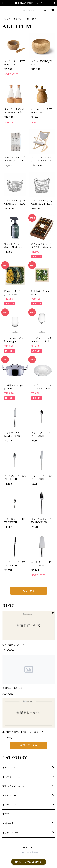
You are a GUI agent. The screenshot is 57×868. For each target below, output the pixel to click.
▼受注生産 (8, 823)
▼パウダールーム (11, 777)
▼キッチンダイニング (13, 786)
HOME (6, 19)
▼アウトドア (9, 805)
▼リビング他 (9, 796)
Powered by (28, 853)
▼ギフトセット (10, 814)
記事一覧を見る (29, 745)
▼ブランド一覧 (21, 19)
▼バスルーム (9, 768)
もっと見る (29, 591)
